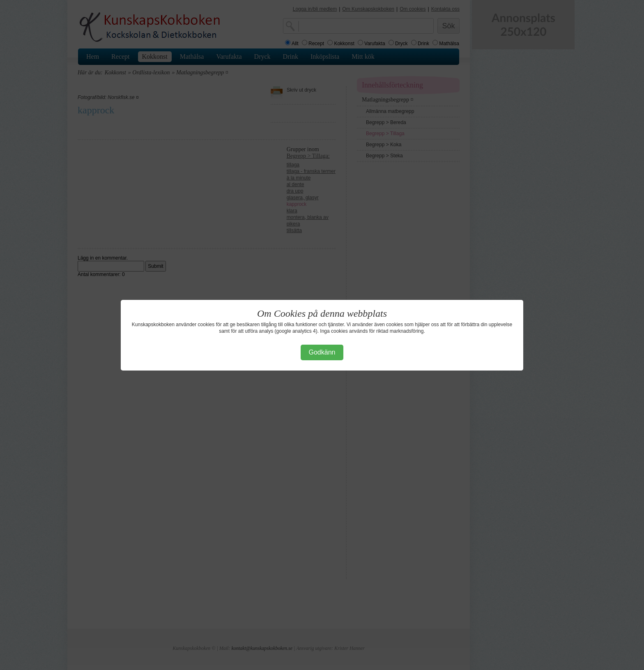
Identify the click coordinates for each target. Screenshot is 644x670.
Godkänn (322, 352)
